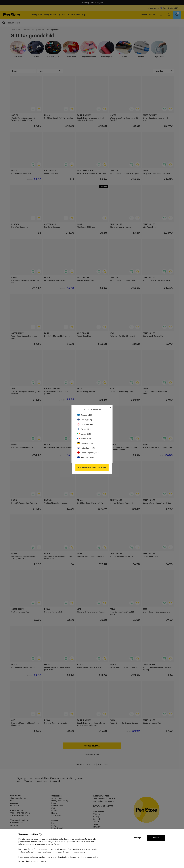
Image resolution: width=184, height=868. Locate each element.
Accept (156, 838)
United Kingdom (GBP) (88, 453)
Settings (138, 838)
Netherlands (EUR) (86, 448)
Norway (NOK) (85, 420)
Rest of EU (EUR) (86, 457)
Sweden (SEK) (85, 415)
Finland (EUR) (84, 429)
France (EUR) (84, 439)
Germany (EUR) (85, 443)
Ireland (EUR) (84, 434)
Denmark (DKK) (85, 424)
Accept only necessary (36, 861)
